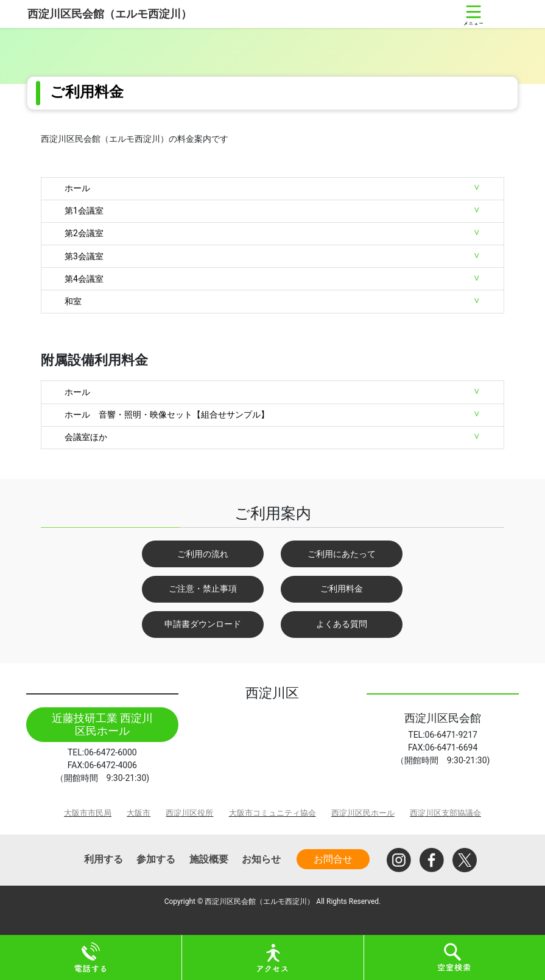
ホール (77, 188)
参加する (156, 859)
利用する (104, 859)
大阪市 (139, 813)
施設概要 (209, 859)
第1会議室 (84, 211)
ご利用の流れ (203, 554)
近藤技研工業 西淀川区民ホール (103, 725)
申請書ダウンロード (203, 624)
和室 (73, 301)
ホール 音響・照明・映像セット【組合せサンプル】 (167, 415)
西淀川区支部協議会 (445, 813)
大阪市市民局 (88, 813)
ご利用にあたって (342, 554)
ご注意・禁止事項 (203, 589)
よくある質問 (342, 624)
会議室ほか (86, 437)
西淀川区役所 (189, 813)
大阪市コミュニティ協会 (272, 813)
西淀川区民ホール (363, 813)
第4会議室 (84, 279)
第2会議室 (84, 233)
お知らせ (261, 859)
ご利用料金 (342, 589)
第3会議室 (84, 256)
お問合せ (333, 859)
